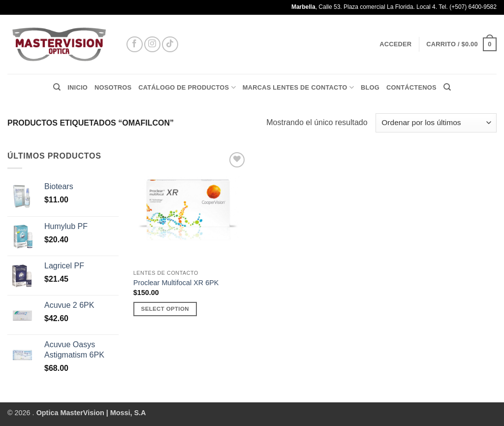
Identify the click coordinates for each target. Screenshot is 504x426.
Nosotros (113, 87)
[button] (395, 44)
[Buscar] (57, 87)
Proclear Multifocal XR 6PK (176, 283)
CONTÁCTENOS (411, 87)
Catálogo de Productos (187, 87)
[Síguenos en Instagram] (152, 45)
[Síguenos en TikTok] (170, 45)
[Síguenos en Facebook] (135, 45)
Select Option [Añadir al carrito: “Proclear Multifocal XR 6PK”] (165, 309)
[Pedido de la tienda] (436, 123)
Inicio (78, 87)
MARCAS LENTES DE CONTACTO (298, 87)
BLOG (370, 87)
